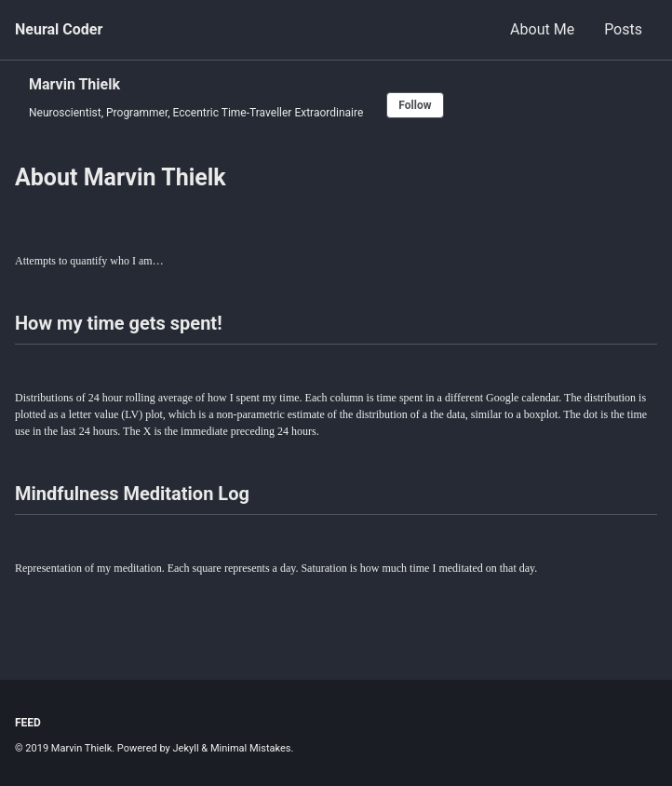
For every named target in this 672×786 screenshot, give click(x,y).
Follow (415, 105)
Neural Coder (59, 29)
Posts (623, 29)
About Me (542, 29)
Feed (28, 723)
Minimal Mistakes (251, 748)
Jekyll (186, 748)
